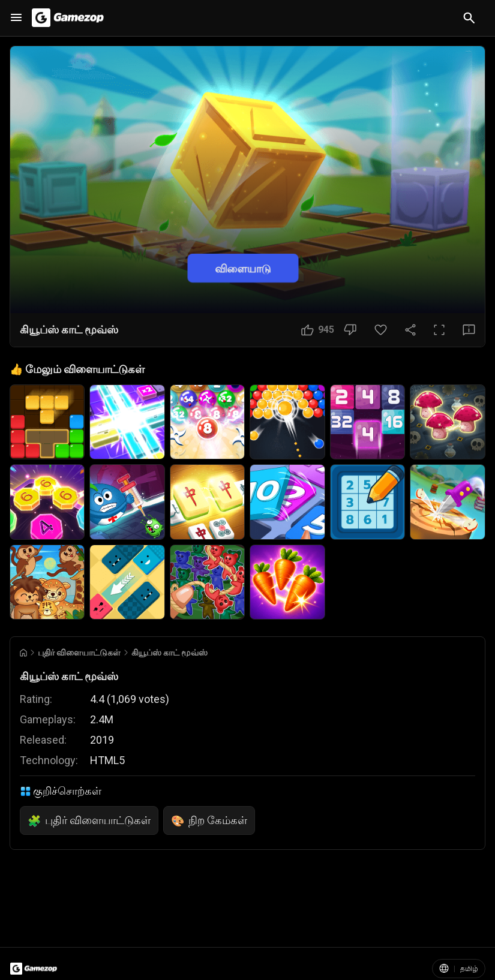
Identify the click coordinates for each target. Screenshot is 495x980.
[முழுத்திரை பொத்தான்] (439, 330)
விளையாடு (243, 268)
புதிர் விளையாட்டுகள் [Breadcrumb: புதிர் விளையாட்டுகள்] (79, 653)
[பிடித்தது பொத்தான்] (381, 330)
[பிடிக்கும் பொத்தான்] (318, 330)
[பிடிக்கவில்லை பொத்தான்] (350, 330)
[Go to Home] (23, 653)
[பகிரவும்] (410, 330)
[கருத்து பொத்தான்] (469, 330)
